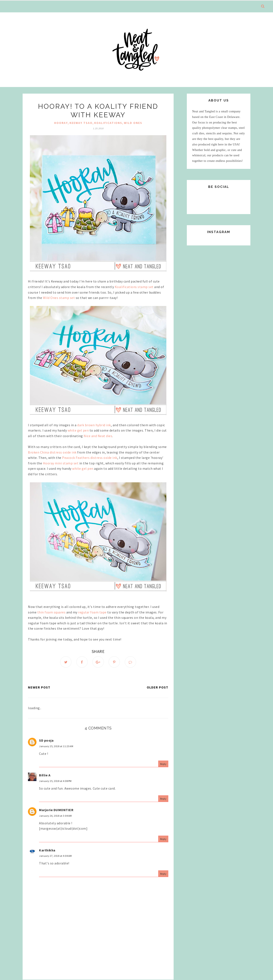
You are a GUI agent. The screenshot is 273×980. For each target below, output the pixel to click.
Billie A (45, 775)
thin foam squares (52, 612)
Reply (163, 764)
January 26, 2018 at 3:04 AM (55, 816)
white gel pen (78, 430)
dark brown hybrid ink (94, 425)
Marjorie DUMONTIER (56, 810)
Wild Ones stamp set (59, 298)
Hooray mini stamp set (61, 463)
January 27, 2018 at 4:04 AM (55, 856)
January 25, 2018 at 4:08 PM (55, 781)
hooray (61, 123)
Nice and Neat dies (98, 436)
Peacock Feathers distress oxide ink (90, 458)
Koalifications (108, 123)
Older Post (158, 687)
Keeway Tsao (81, 123)
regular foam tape (92, 612)
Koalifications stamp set (134, 287)
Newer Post (39, 687)
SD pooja (46, 741)
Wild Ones (133, 123)
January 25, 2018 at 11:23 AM (56, 746)
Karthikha (47, 850)
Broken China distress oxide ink (52, 452)
